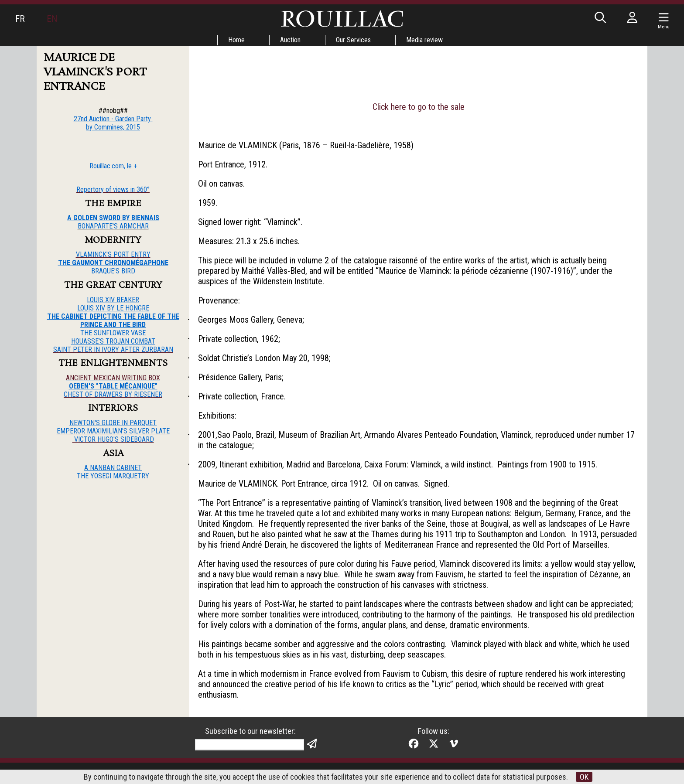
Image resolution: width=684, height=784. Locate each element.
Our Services (353, 40)
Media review (424, 40)
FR (20, 19)
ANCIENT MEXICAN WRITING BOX (113, 378)
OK (584, 777)
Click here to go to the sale (419, 107)
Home (236, 40)
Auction (290, 40)
